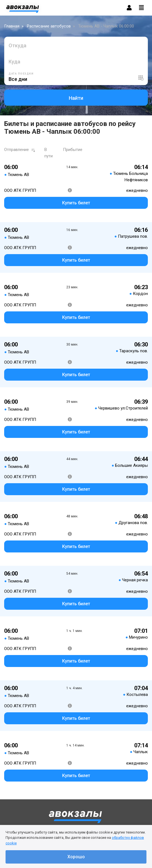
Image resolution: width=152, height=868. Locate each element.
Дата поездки (21, 74)
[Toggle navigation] (141, 8)
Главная (12, 26)
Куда (14, 62)
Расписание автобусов (49, 26)
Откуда (17, 45)
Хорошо (76, 857)
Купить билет (76, 203)
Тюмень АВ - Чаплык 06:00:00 (106, 26)
